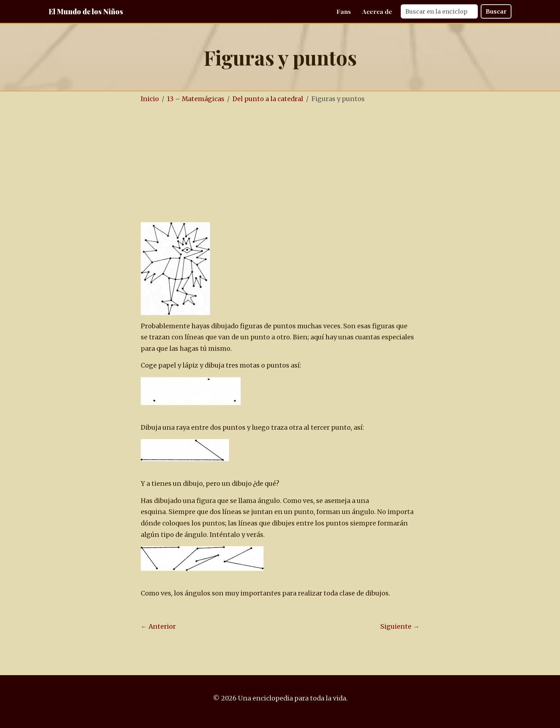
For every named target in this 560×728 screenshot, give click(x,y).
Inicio (150, 99)
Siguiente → (400, 627)
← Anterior (158, 627)
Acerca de (377, 11)
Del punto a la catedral (268, 99)
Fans (344, 11)
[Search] (439, 11)
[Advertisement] (301, 164)
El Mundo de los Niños (86, 11)
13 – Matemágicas (196, 99)
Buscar (496, 11)
